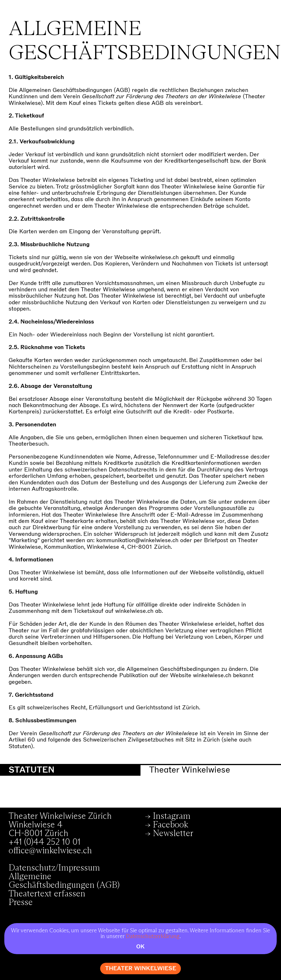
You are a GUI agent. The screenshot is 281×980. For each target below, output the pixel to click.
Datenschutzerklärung (153, 936)
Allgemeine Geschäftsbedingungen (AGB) (64, 881)
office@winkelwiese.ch (50, 851)
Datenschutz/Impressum (54, 868)
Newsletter (173, 833)
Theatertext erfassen (47, 894)
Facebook (171, 825)
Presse (21, 902)
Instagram (172, 816)
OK (140, 947)
